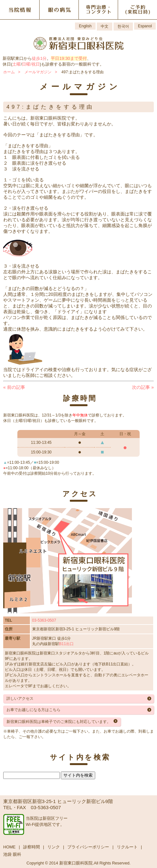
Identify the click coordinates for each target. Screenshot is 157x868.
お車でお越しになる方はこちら (33, 710)
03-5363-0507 (44, 620)
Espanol (145, 26)
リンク (54, 847)
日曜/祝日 (31, 64)
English (85, 26)
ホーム (9, 72)
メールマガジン (38, 72)
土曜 (16, 64)
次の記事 (143, 387)
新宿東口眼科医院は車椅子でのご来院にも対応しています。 (59, 722)
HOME (9, 847)
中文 (105, 26)
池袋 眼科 (12, 854)
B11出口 (66, 644)
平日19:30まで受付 (69, 58)
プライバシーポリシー (88, 847)
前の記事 (14, 387)
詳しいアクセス (20, 699)
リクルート (127, 847)
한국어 (123, 26)
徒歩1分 (39, 58)
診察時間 (32, 847)
